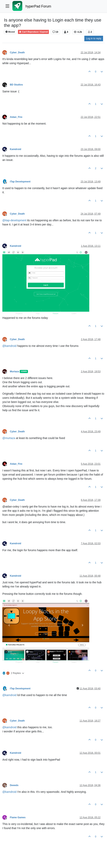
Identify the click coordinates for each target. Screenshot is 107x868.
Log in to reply (94, 38)
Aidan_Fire (16, 117)
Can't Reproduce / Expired (33, 32)
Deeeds (14, 785)
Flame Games (18, 817)
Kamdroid (15, 149)
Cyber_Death (17, 53)
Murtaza (14, 372)
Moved (10, 32)
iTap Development (20, 182)
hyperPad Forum (38, 6)
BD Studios (16, 85)
